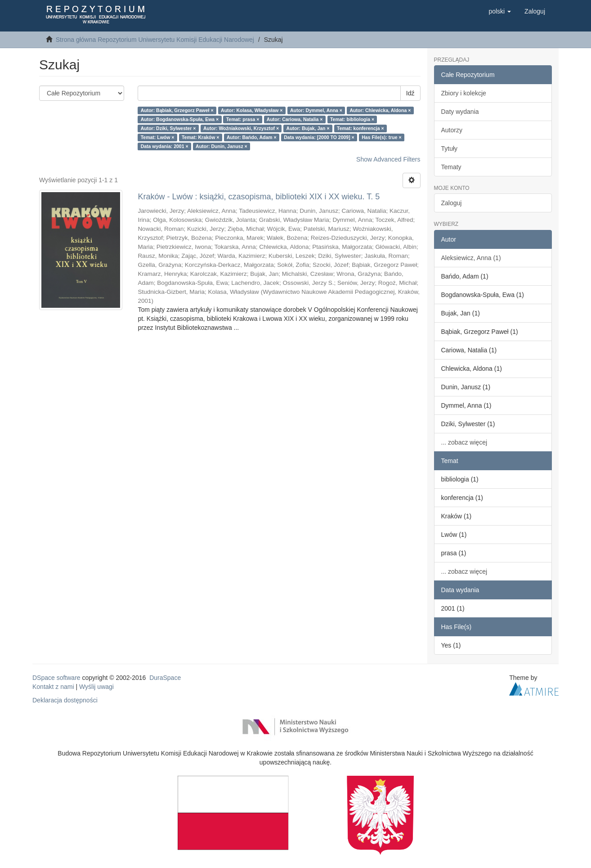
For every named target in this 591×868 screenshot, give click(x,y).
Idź (410, 93)
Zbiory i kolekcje (464, 93)
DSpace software (56, 678)
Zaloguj (452, 203)
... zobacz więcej (464, 442)
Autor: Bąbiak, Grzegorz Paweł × (177, 110)
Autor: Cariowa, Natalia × (295, 119)
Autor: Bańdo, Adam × (252, 137)
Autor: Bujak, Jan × (308, 128)
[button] (500, 11)
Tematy (451, 167)
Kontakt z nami (53, 687)
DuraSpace (165, 678)
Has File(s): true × (381, 137)
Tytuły (450, 148)
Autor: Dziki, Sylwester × (168, 128)
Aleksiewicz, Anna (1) (471, 258)
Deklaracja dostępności (65, 700)
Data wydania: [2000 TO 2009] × (319, 137)
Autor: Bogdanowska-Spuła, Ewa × (180, 119)
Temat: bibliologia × (352, 119)
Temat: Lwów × (158, 137)
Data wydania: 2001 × (165, 146)
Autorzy (452, 130)
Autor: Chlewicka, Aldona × (380, 110)
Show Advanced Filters (388, 159)
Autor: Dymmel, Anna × (316, 110)
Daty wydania (460, 112)
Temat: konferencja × (360, 128)
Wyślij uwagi (96, 687)
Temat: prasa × (243, 119)
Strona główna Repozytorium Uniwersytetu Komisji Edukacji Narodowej (155, 40)
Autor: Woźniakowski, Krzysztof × (241, 128)
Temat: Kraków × (201, 137)
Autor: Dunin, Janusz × (222, 146)
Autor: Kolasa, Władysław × (252, 110)
